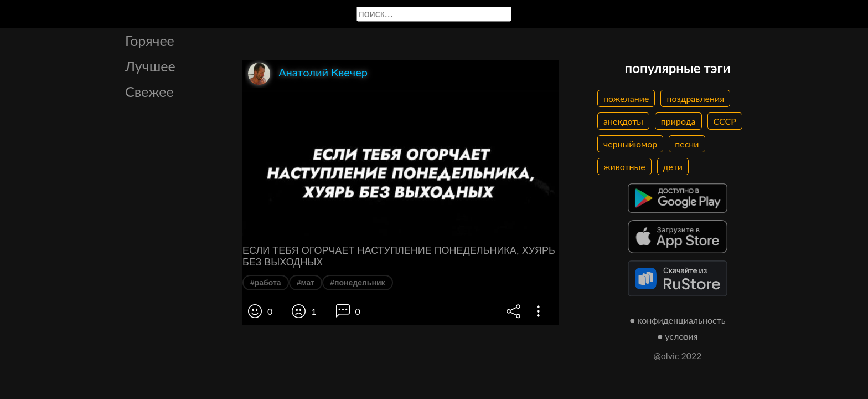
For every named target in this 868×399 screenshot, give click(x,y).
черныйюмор (630, 144)
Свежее (149, 91)
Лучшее (150, 66)
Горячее (150, 40)
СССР (725, 121)
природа (678, 121)
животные (624, 167)
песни (687, 144)
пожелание (626, 98)
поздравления (695, 98)
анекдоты (623, 121)
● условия (678, 336)
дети (673, 167)
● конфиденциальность (678, 320)
